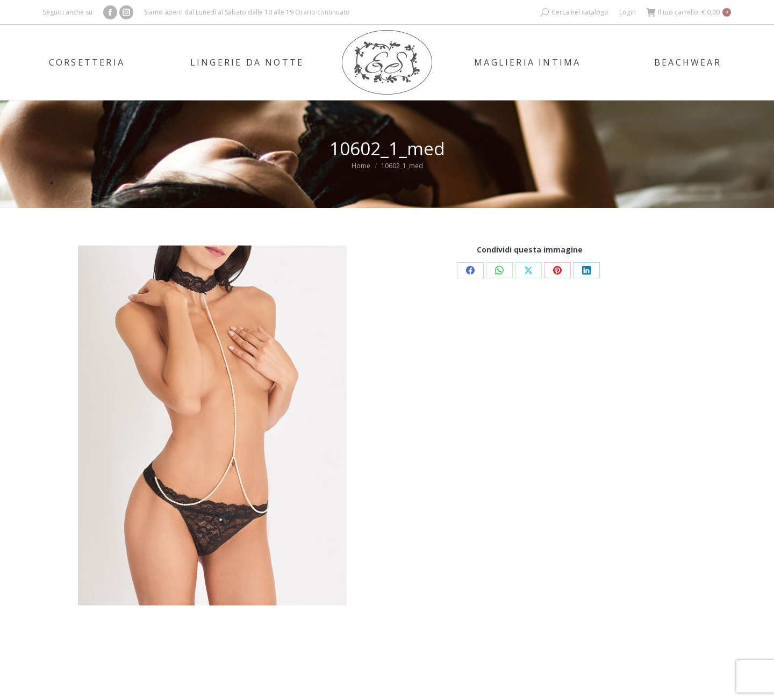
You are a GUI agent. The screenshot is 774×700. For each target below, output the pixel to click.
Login (628, 12)
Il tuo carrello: (689, 12)
